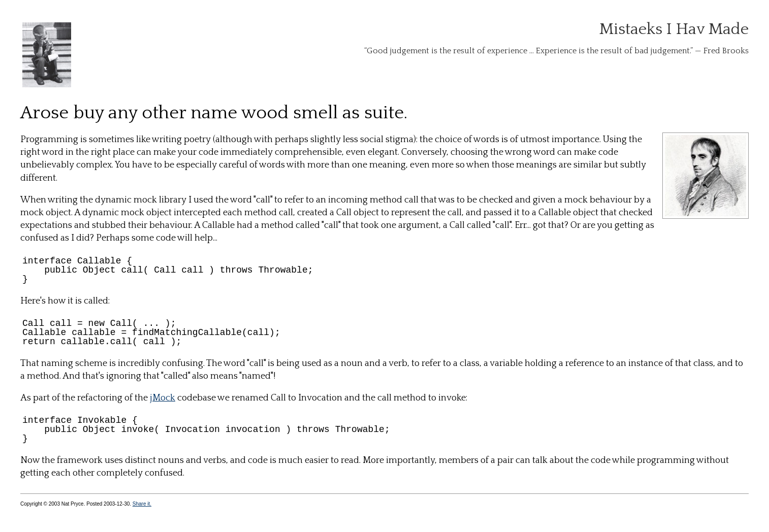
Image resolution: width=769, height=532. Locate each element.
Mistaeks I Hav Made (674, 29)
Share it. (142, 504)
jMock (163, 398)
